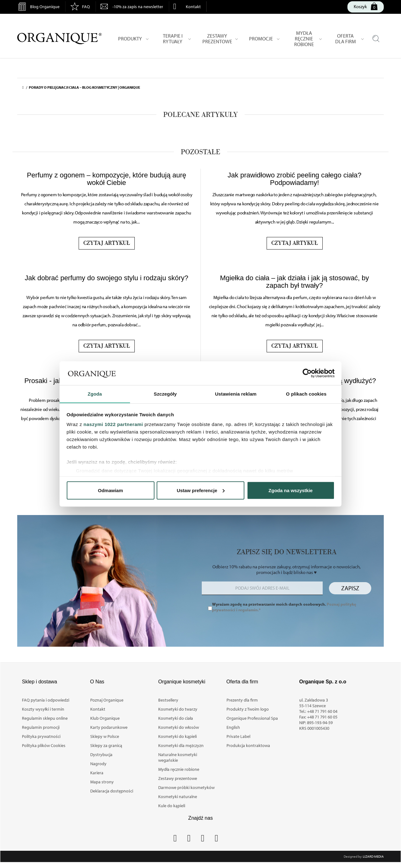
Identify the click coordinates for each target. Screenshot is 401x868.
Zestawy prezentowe (178, 778)
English (233, 727)
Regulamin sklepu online (45, 718)
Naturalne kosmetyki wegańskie (178, 757)
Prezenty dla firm (242, 700)
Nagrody (98, 764)
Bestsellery (168, 700)
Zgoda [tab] (95, 394)
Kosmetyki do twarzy (178, 709)
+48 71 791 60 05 (322, 717)
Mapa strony (102, 782)
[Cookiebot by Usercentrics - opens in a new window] (307, 373)
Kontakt (193, 7)
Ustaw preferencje (201, 490)
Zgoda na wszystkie (291, 490)
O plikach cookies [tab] (306, 394)
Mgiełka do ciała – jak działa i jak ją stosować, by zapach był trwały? (294, 282)
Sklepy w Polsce (105, 736)
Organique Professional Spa (252, 718)
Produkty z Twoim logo (248, 709)
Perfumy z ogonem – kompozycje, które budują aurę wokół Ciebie (107, 179)
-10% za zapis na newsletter (138, 7)
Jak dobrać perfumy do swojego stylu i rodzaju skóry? (107, 278)
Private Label (238, 736)
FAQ (86, 7)
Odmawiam (110, 490)
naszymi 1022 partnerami (113, 424)
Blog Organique (45, 7)
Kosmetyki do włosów (179, 727)
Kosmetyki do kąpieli (177, 736)
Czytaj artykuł (107, 243)
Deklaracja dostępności (112, 791)
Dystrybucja (101, 755)
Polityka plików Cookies (44, 745)
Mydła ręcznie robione (179, 769)
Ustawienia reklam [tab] (236, 394)
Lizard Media (373, 856)
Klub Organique (105, 718)
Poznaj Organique (107, 700)
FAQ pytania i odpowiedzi (46, 700)
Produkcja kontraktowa (248, 745)
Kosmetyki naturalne (178, 797)
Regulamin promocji (41, 727)
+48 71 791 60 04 (322, 711)
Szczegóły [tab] (165, 394)
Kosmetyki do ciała (176, 718)
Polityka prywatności (41, 736)
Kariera (97, 773)
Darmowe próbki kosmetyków (186, 787)
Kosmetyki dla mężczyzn (181, 745)
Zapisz (350, 588)
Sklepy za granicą (106, 745)
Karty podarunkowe (109, 727)
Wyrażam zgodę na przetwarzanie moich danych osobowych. (284, 607)
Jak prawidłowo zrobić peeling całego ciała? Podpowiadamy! (295, 179)
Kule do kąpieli (172, 806)
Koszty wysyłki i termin (43, 709)
